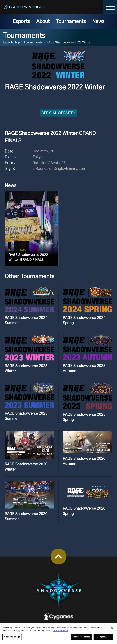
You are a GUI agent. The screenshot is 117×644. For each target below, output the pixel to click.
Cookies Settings (12, 638)
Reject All (103, 638)
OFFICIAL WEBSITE (57, 113)
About (43, 21)
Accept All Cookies (81, 638)
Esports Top (11, 43)
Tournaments (71, 21)
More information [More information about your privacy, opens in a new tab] (60, 632)
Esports (21, 21)
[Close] (112, 630)
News (98, 21)
